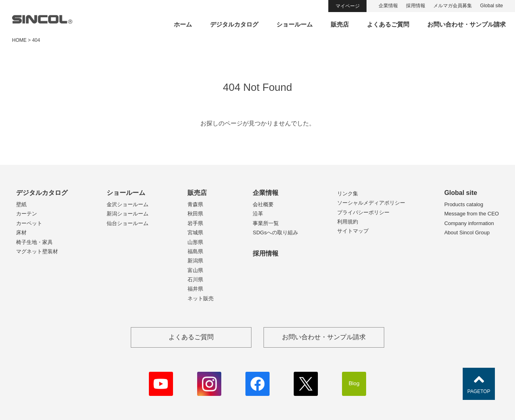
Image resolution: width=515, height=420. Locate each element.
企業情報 (388, 6)
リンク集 (348, 194)
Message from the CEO (472, 214)
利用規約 (348, 222)
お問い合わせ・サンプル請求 (467, 24)
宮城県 (195, 233)
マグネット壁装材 (37, 251)
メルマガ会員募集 (453, 6)
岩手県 (195, 223)
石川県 (195, 280)
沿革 (258, 214)
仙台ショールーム (128, 223)
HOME (19, 40)
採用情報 (416, 6)
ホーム (183, 24)
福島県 (195, 251)
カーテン (27, 214)
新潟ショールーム (128, 214)
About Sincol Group (467, 233)
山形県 (195, 242)
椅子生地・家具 (34, 242)
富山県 (195, 270)
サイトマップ (353, 231)
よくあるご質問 (388, 24)
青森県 (195, 204)
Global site (491, 6)
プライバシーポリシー (363, 212)
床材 (21, 233)
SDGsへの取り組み (275, 233)
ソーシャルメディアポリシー (371, 203)
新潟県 (195, 261)
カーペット (29, 223)
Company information (469, 223)
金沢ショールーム (128, 204)
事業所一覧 (266, 223)
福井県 (195, 289)
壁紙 (21, 204)
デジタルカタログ (234, 24)
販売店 (340, 24)
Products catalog (464, 204)
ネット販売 (201, 298)
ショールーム (295, 24)
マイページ (348, 6)
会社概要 (263, 204)
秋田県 (195, 214)
